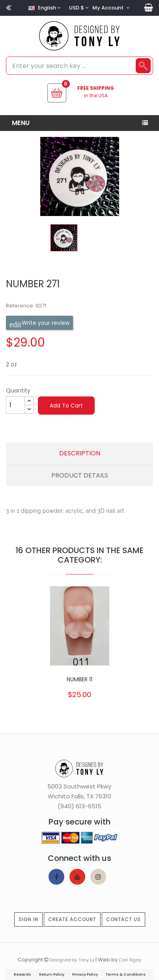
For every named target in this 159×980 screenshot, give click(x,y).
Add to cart (66, 406)
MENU (21, 123)
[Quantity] (15, 405)
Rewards (22, 974)
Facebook (56, 877)
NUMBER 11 (79, 679)
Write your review (39, 323)
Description (80, 453)
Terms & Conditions (126, 974)
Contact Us (123, 919)
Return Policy (52, 974)
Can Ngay (130, 960)
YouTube (77, 877)
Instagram (98, 877)
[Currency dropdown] (78, 8)
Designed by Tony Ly (72, 960)
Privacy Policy (85, 974)
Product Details (80, 475)
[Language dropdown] (43, 8)
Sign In (28, 919)
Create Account (72, 919)
